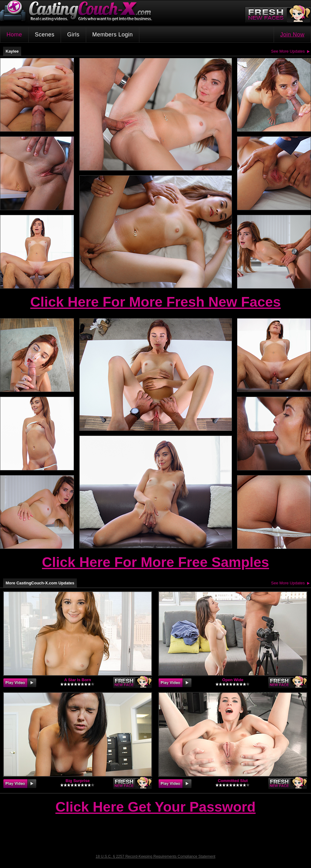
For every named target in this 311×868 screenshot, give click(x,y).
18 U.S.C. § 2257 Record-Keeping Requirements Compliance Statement (156, 856)
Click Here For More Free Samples (155, 562)
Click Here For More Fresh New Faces (155, 302)
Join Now (292, 35)
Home (14, 35)
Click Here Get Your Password (155, 807)
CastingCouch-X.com (78, 12)
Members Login (113, 35)
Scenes (45, 35)
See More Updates (288, 51)
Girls (73, 35)
